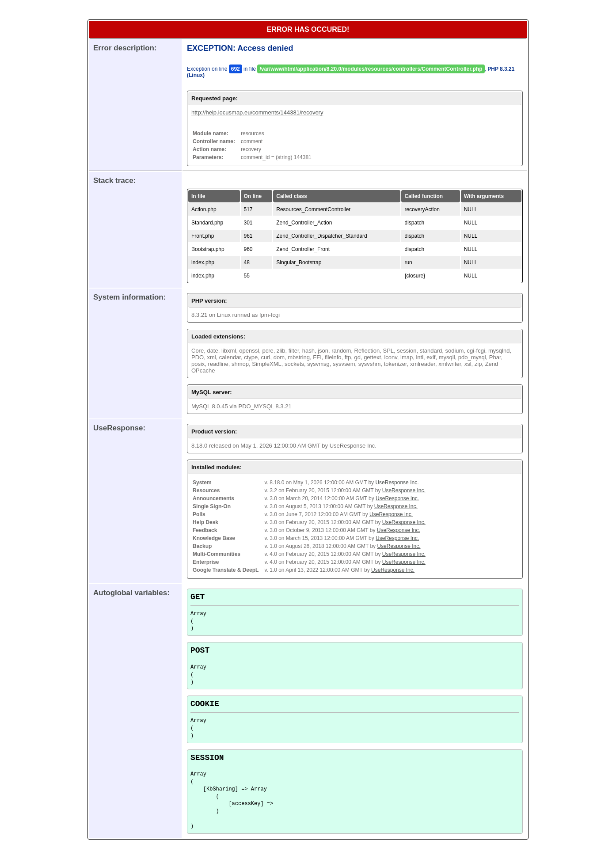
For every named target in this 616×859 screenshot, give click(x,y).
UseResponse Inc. (397, 483)
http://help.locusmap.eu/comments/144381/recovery (257, 112)
